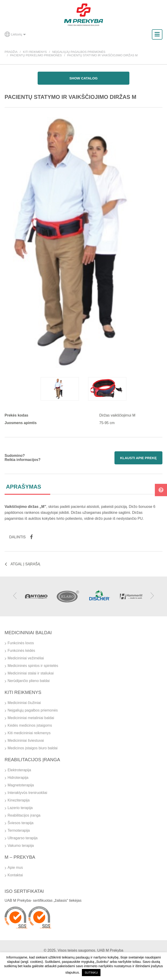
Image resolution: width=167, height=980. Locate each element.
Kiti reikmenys (35, 52)
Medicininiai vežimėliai (26, 658)
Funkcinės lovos (21, 643)
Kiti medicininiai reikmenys (29, 733)
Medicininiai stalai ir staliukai (31, 673)
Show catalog (84, 78)
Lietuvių (15, 34)
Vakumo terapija (21, 846)
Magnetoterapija (21, 785)
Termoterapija (19, 830)
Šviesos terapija (21, 823)
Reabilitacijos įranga (24, 815)
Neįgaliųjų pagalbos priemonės (79, 52)
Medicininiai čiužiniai (24, 703)
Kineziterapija (19, 800)
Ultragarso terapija (23, 838)
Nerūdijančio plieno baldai (29, 681)
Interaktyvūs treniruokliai (27, 793)
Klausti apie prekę (138, 458)
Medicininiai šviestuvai (26, 740)
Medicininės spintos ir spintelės (33, 666)
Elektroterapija (19, 770)
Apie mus (15, 868)
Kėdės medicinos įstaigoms (30, 725)
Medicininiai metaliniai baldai (31, 718)
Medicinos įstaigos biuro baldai (33, 748)
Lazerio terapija (20, 808)
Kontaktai (15, 875)
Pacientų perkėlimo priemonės (36, 55)
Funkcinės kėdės (21, 651)
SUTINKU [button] (91, 973)
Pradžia (11, 52)
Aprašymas (24, 487)
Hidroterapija (18, 778)
